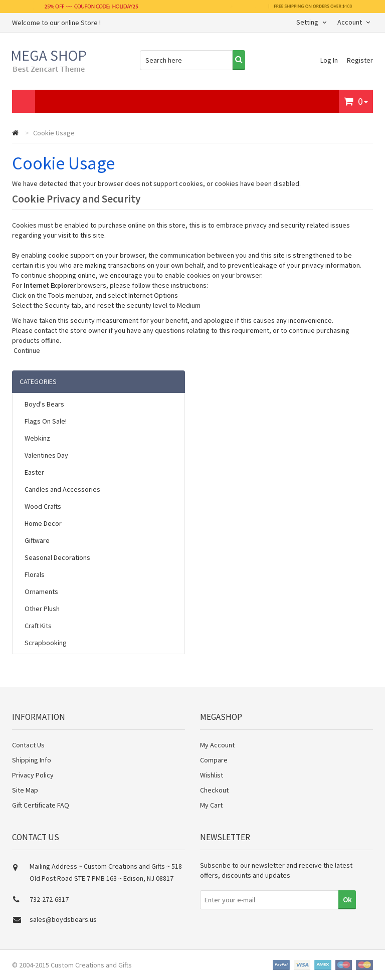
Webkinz (37, 438)
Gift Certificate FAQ (41, 805)
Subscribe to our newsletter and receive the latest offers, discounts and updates (276, 870)
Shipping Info (32, 760)
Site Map (25, 790)
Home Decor (43, 523)
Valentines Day (46, 455)
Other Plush (42, 609)
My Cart (211, 805)
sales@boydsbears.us (63, 919)
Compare (214, 760)
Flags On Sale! (46, 421)
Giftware (37, 540)
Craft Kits (38, 626)
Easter (34, 472)
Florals (35, 574)
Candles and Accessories (62, 489)
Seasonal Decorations (57, 557)
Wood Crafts (43, 506)
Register (360, 60)
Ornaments (41, 592)
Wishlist (212, 775)
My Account (217, 745)
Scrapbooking (46, 643)
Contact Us (28, 745)
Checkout (214, 790)
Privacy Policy (33, 775)
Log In (330, 60)
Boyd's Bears (44, 404)
